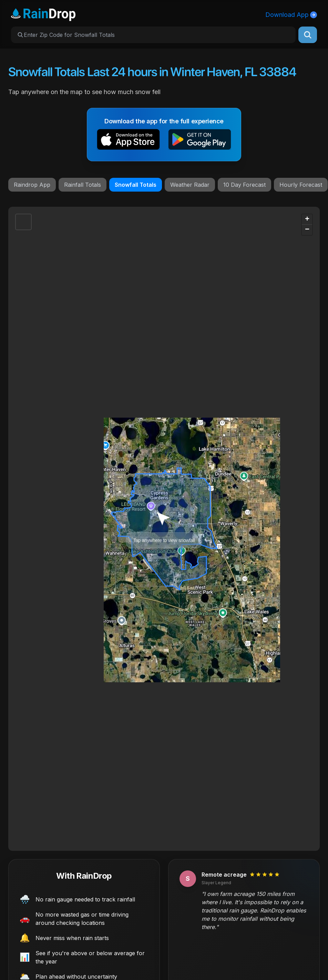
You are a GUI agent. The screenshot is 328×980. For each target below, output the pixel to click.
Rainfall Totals (83, 185)
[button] (128, 141)
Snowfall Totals (136, 185)
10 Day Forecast (244, 185)
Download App (291, 15)
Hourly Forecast (301, 185)
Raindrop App (32, 185)
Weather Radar (190, 185)
